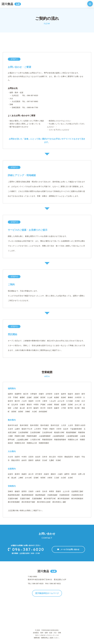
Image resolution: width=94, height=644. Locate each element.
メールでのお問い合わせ (68, 549)
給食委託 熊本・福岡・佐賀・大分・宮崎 (47, 633)
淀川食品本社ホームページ (47, 593)
